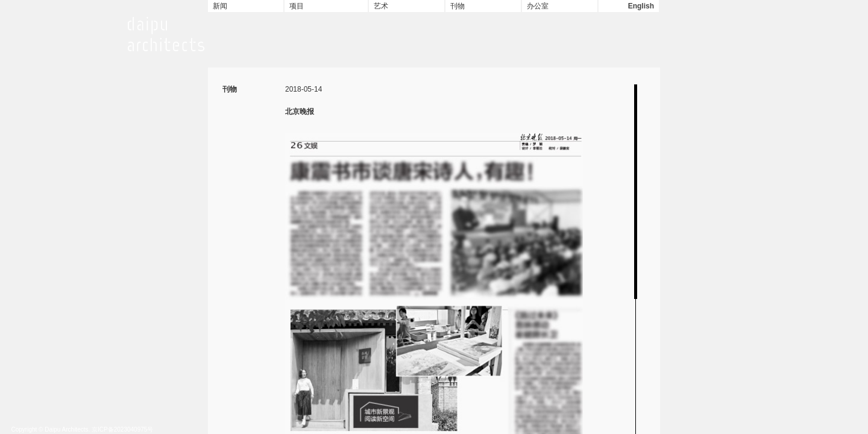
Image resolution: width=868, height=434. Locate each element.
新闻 (220, 6)
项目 (297, 6)
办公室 (538, 6)
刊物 (458, 6)
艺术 (381, 6)
